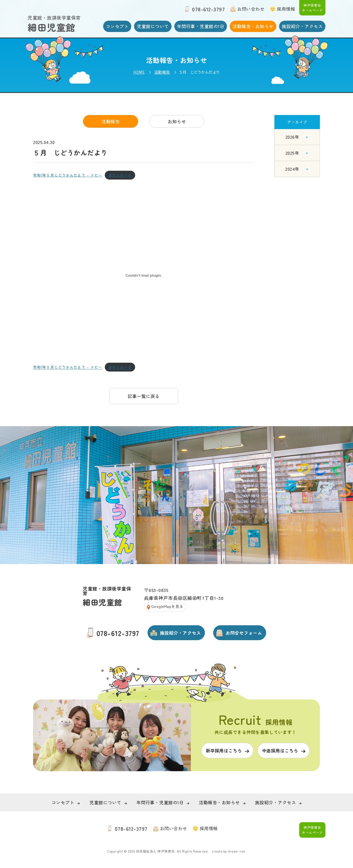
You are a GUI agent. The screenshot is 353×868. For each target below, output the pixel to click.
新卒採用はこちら (224, 751)
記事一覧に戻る (144, 396)
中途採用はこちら (280, 751)
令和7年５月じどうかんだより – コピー (68, 175)
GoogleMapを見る (167, 606)
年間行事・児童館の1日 (201, 26)
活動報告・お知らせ (253, 26)
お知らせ (177, 121)
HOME (139, 72)
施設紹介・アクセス (302, 26)
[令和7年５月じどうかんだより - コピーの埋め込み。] (144, 275)
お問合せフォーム (244, 633)
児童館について (153, 26)
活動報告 (162, 72)
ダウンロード (120, 175)
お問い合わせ (251, 9)
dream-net (236, 851)
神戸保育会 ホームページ (312, 8)
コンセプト (117, 26)
